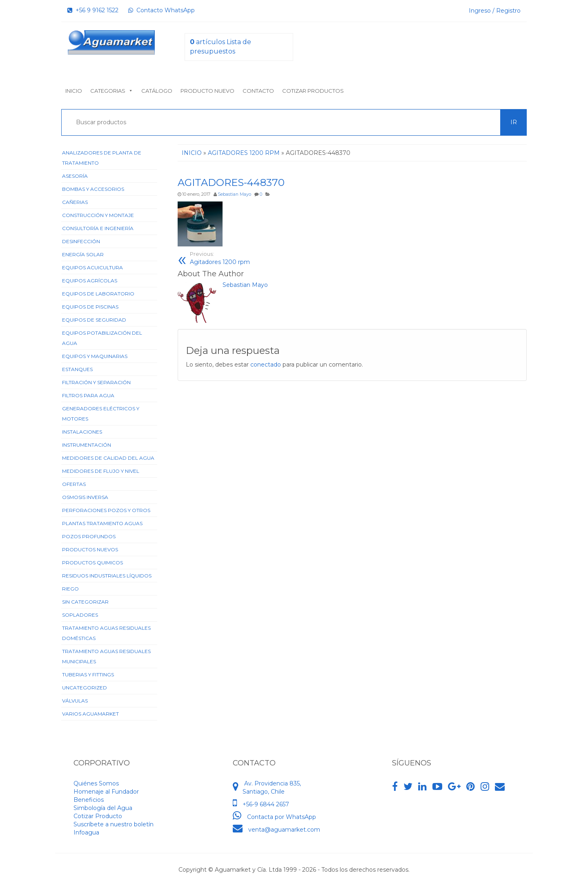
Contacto (258, 91)
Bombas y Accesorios (93, 189)
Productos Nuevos (90, 549)
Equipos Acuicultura (92, 267)
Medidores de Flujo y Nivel (101, 471)
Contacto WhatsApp (161, 10)
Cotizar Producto (98, 816)
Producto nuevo (207, 91)
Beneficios (89, 800)
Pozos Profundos (89, 536)
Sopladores (80, 615)
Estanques (77, 369)
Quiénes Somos (96, 783)
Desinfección (81, 241)
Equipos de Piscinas (90, 307)
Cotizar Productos (313, 91)
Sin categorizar (85, 602)
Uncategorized (85, 688)
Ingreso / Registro (495, 11)
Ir (514, 122)
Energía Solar (83, 254)
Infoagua (86, 832)
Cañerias (75, 202)
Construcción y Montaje (98, 215)
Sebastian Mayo (234, 194)
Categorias (112, 91)
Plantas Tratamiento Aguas (102, 523)
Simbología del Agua (103, 808)
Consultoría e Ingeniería (98, 228)
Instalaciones (82, 432)
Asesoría (75, 176)
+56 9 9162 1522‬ (93, 10)
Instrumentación (87, 445)
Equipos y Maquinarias (95, 356)
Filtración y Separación (96, 382)
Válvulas (75, 701)
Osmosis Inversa (85, 497)
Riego (70, 589)
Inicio (74, 91)
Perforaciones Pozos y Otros (106, 510)
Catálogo (157, 91)
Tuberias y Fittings (88, 675)
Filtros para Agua (88, 395)
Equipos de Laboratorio (98, 294)
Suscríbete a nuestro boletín (114, 824)
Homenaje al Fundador (106, 792)
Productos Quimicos (92, 563)
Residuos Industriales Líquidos (107, 576)
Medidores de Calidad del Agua (108, 458)
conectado (266, 365)
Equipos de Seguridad (94, 320)
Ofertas (74, 484)
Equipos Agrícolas (90, 281)
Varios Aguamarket (90, 714)
